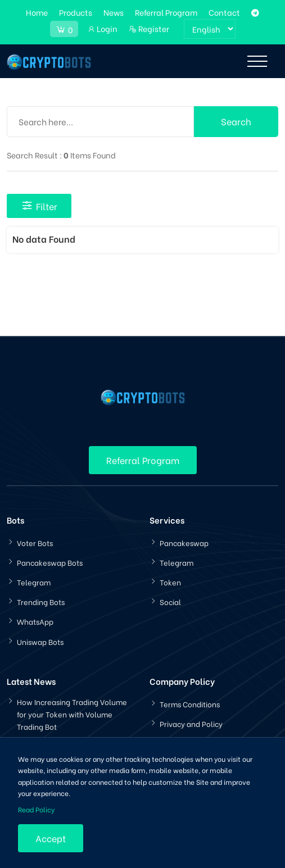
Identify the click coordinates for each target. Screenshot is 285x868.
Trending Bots (41, 601)
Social (170, 601)
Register (149, 28)
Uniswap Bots (40, 641)
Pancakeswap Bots (50, 562)
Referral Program (166, 12)
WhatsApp (35, 621)
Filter (39, 206)
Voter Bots (35, 542)
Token (170, 582)
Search (236, 121)
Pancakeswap (184, 542)
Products (76, 12)
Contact (224, 12)
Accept (51, 838)
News (114, 12)
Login (102, 28)
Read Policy (36, 809)
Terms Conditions (190, 704)
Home (37, 12)
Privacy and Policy (191, 723)
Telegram (34, 582)
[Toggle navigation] (257, 61)
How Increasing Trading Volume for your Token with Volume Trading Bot (72, 714)
